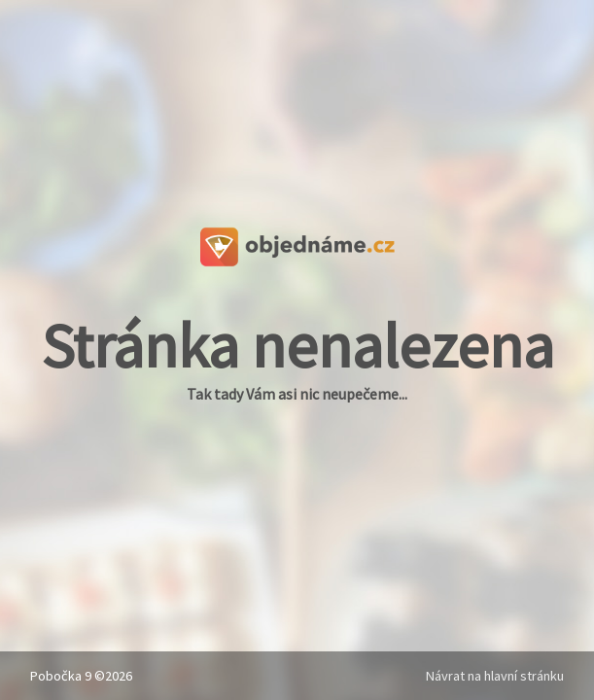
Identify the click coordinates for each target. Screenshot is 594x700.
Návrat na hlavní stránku (495, 676)
